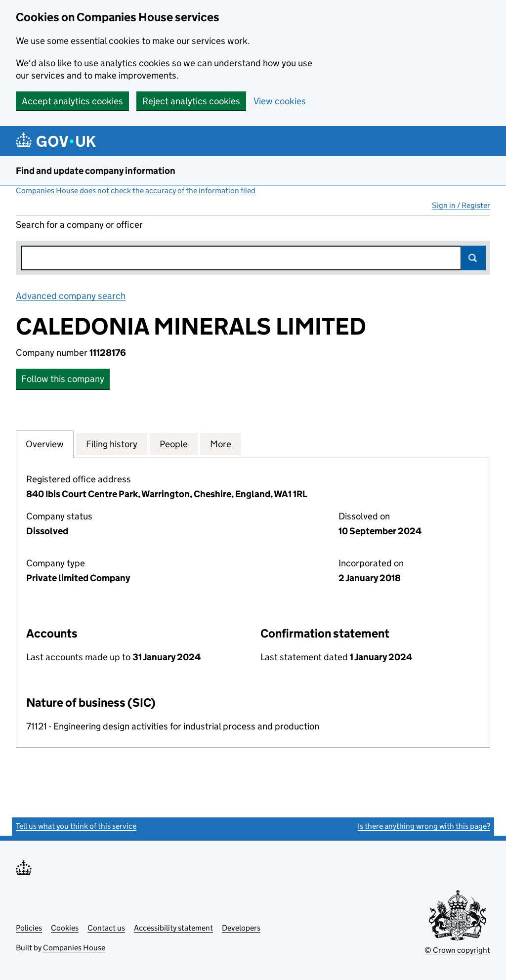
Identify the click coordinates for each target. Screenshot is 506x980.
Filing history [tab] (112, 444)
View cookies (280, 101)
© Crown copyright (457, 950)
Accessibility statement (173, 928)
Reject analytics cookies (191, 101)
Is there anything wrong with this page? (424, 826)
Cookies (65, 928)
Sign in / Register (461, 205)
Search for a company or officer (79, 225)
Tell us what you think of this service (76, 826)
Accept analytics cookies (72, 101)
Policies (29, 928)
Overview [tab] (45, 444)
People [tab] (174, 444)
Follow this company (63, 379)
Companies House (74, 948)
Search (473, 258)
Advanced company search (71, 296)
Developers (241, 928)
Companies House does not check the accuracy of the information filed (136, 191)
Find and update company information (96, 171)
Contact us (106, 928)
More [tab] (221, 444)
